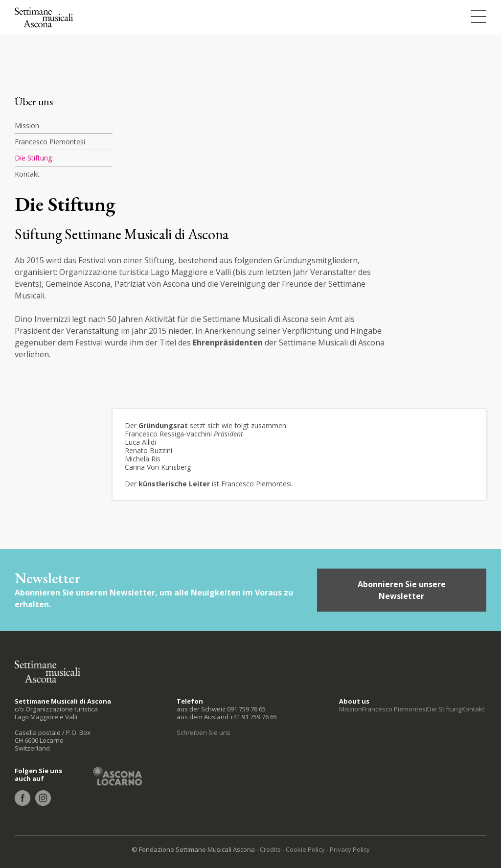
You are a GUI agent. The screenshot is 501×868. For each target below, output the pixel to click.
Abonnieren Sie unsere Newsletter (402, 590)
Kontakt (27, 174)
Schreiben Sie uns (204, 732)
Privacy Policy (350, 849)
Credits (270, 849)
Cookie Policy (305, 849)
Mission (27, 126)
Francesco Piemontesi (50, 142)
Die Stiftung (33, 158)
